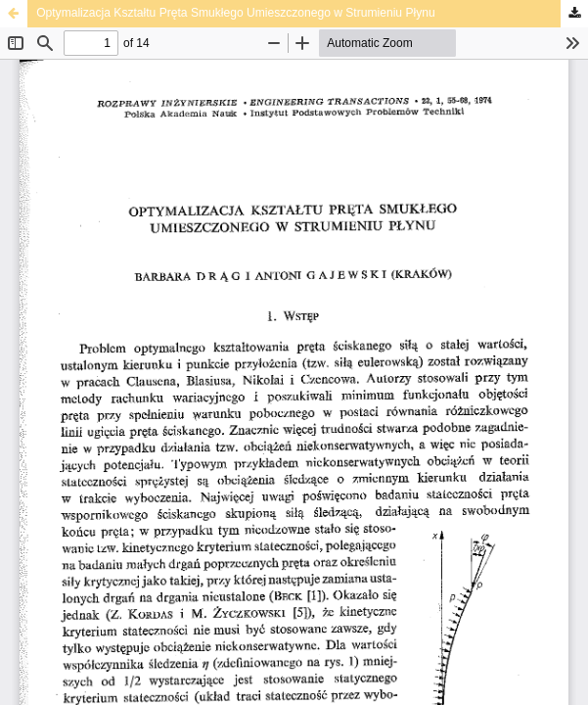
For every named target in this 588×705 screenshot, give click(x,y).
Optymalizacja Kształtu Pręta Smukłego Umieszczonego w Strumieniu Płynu (235, 13)
